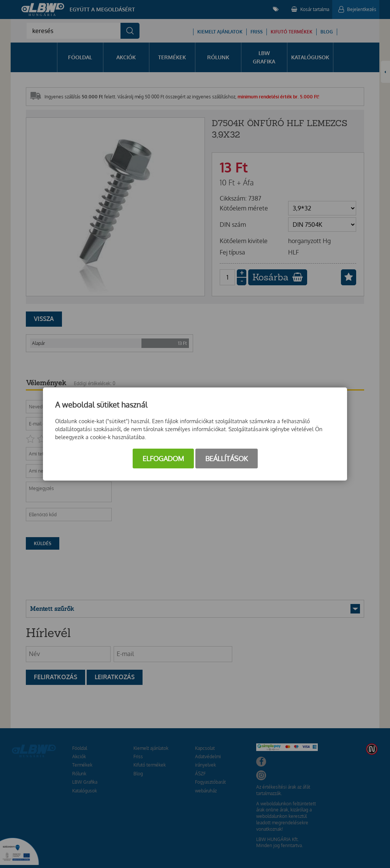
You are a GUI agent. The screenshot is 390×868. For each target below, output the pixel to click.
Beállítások (227, 459)
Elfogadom (163, 459)
